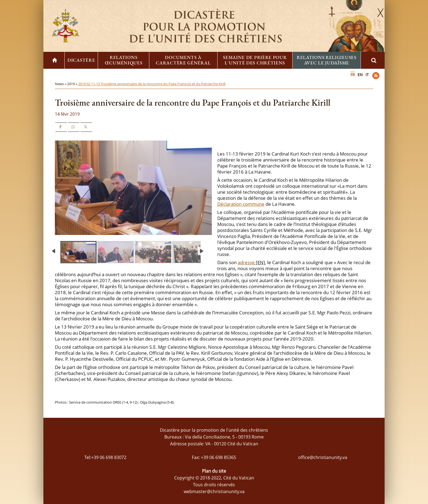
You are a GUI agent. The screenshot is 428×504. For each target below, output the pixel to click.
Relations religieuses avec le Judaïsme (327, 60)
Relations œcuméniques (124, 60)
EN (360, 75)
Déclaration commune (241, 204)
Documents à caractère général (183, 60)
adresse (246, 262)
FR (353, 75)
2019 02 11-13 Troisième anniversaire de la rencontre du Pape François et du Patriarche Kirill (152, 84)
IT (367, 75)
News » (61, 84)
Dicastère (81, 60)
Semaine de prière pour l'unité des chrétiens (255, 60)
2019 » (73, 84)
